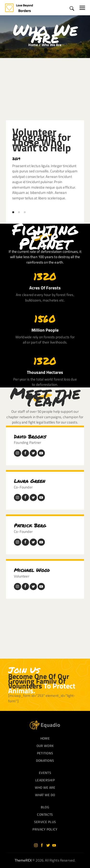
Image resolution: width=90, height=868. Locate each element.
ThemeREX (23, 860)
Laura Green (30, 481)
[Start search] (72, 8)
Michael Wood (32, 570)
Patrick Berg (30, 525)
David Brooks (30, 437)
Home (33, 45)
